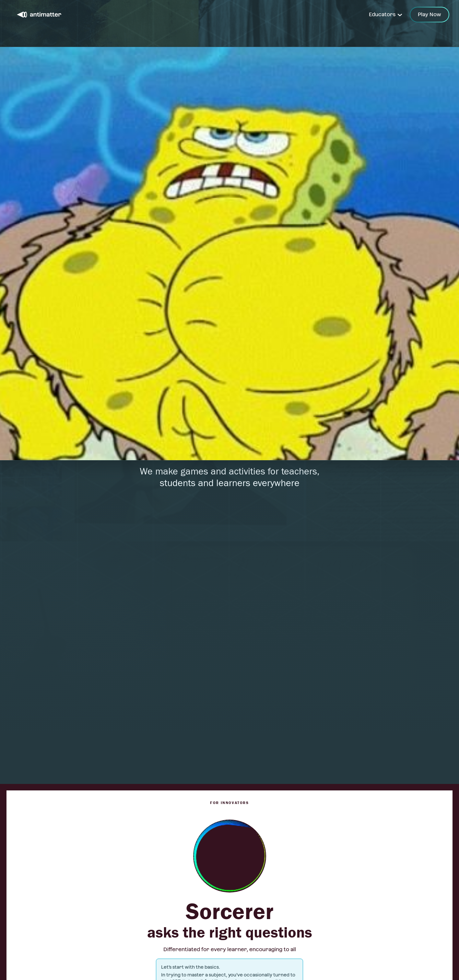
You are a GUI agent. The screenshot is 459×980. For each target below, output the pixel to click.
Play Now (430, 14)
